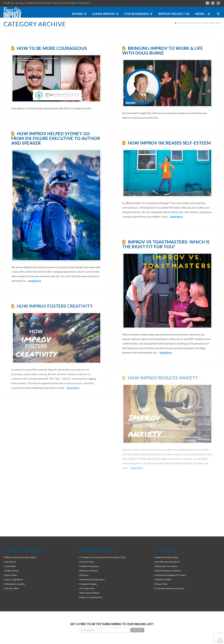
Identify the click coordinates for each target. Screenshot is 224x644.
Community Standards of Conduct (170, 575)
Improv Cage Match (13, 579)
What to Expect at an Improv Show (20, 557)
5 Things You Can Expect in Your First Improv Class (102, 557)
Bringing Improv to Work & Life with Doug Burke (163, 50)
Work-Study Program (89, 593)
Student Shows (11, 571)
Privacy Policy (161, 584)
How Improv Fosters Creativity (55, 306)
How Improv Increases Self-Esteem (169, 143)
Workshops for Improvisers (92, 579)
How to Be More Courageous (52, 48)
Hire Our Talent (11, 588)
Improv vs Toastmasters (90, 597)
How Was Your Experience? (167, 562)
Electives (84, 575)
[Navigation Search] (217, 11)
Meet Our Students (88, 571)
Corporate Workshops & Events (169, 588)
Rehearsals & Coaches (14, 584)
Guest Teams (10, 575)
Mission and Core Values (166, 566)
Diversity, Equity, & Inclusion (167, 571)
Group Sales (10, 566)
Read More (35, 281)
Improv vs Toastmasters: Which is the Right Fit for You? (166, 244)
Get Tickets (10, 562)
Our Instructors (87, 588)
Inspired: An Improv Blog (166, 557)
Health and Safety (163, 579)
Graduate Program (88, 584)
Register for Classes (89, 566)
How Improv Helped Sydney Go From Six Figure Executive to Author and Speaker (56, 138)
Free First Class (86, 562)
